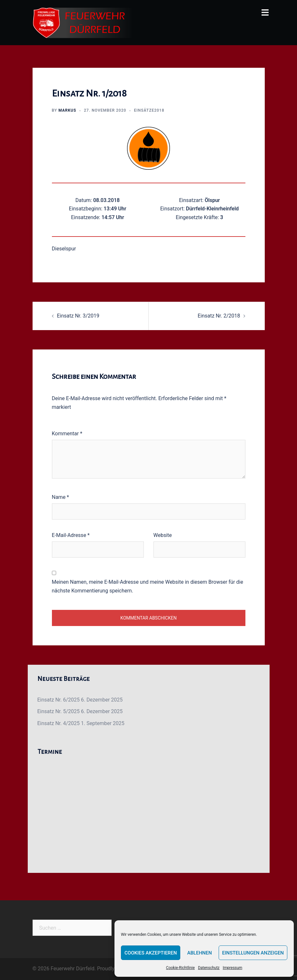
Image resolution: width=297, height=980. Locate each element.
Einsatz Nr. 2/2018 (219, 316)
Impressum (233, 968)
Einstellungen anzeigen (253, 953)
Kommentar (67, 434)
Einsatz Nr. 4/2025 (59, 723)
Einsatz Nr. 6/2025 (59, 700)
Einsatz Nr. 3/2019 (78, 316)
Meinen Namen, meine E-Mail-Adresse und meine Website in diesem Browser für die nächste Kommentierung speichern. (148, 586)
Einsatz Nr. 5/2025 (59, 711)
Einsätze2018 (149, 110)
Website (163, 535)
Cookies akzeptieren (151, 953)
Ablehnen (199, 953)
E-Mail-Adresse (71, 535)
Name (61, 497)
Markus (67, 110)
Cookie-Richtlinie (180, 968)
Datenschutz (209, 968)
